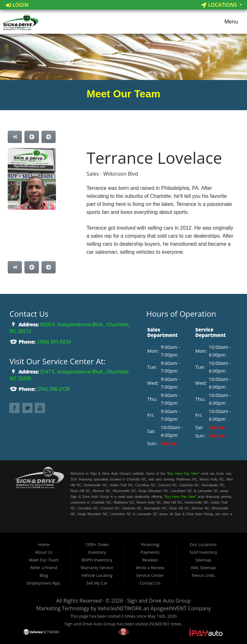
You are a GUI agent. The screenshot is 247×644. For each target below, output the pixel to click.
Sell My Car (97, 583)
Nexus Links (203, 575)
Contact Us (150, 583)
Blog (44, 575)
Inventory (97, 552)
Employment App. (44, 583)
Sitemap (203, 560)
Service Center (150, 575)
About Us (44, 552)
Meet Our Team (44, 560)
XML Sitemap (203, 568)
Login (17, 5)
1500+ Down (97, 544)
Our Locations (203, 544)
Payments (150, 552)
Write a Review (150, 568)
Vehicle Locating (97, 575)
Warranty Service (97, 568)
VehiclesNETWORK (120, 608)
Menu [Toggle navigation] (228, 22)
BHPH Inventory (97, 560)
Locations (220, 5)
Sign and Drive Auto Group (159, 601)
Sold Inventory (203, 552)
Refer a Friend (44, 568)
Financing (150, 544)
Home (44, 544)
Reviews (150, 560)
